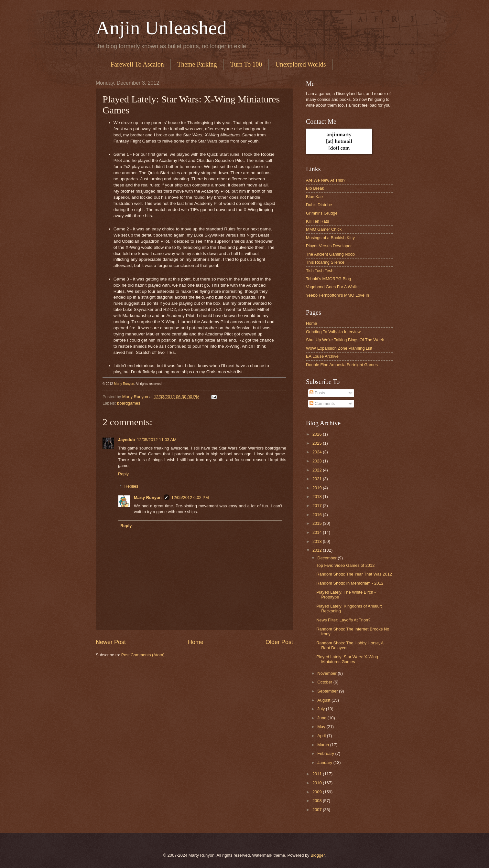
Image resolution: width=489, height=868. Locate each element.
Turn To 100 (246, 64)
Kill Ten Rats (317, 221)
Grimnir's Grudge (322, 213)
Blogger (318, 855)
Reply (123, 474)
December (327, 558)
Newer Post (111, 642)
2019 (318, 488)
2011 (318, 774)
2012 (318, 550)
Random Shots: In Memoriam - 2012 (350, 583)
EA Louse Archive (322, 356)
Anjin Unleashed (161, 28)
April (322, 736)
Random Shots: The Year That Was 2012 (354, 574)
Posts (317, 393)
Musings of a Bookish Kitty (330, 238)
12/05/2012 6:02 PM (190, 498)
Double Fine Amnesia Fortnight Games (342, 365)
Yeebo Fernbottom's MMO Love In (337, 295)
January (325, 762)
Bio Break (315, 188)
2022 (318, 470)
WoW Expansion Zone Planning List (339, 348)
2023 (318, 461)
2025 (318, 443)
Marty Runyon (124, 384)
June (322, 718)
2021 (318, 479)
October (325, 682)
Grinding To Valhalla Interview (333, 332)
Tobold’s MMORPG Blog (328, 279)
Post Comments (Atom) (143, 655)
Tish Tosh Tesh (320, 271)
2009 (318, 792)
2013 (318, 541)
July (321, 709)
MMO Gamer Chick (324, 229)
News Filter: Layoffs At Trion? (343, 620)
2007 (318, 810)
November (327, 673)
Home (196, 642)
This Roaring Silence (325, 262)
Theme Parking (197, 64)
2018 (318, 497)
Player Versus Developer (329, 246)
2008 (318, 801)
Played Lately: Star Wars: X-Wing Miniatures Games (347, 659)
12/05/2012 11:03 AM (157, 440)
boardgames (129, 403)
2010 (318, 783)
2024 (318, 452)
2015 (318, 523)
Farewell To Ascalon (137, 64)
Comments (322, 403)
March (324, 745)
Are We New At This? (326, 180)
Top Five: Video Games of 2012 (345, 565)
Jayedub (126, 440)
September (328, 691)
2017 (318, 506)
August (324, 700)
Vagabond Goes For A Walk (331, 287)
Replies (131, 486)
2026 (318, 434)
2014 (318, 532)
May (322, 727)
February (326, 753)
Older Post (279, 642)
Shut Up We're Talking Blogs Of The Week (345, 340)
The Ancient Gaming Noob (330, 254)
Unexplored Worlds (300, 64)
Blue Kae (314, 197)
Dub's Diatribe (319, 205)
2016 (318, 515)
